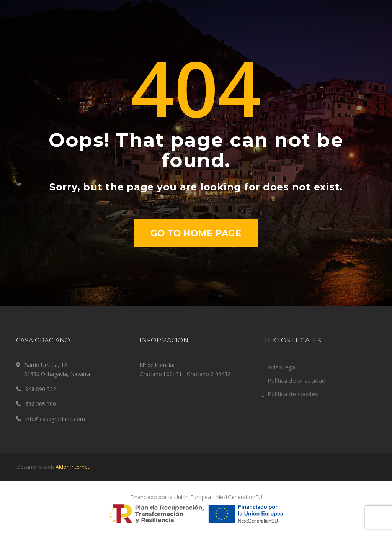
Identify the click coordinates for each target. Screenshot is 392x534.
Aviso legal (282, 367)
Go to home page (196, 233)
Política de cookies (293, 394)
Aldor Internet (73, 467)
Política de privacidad (297, 380)
